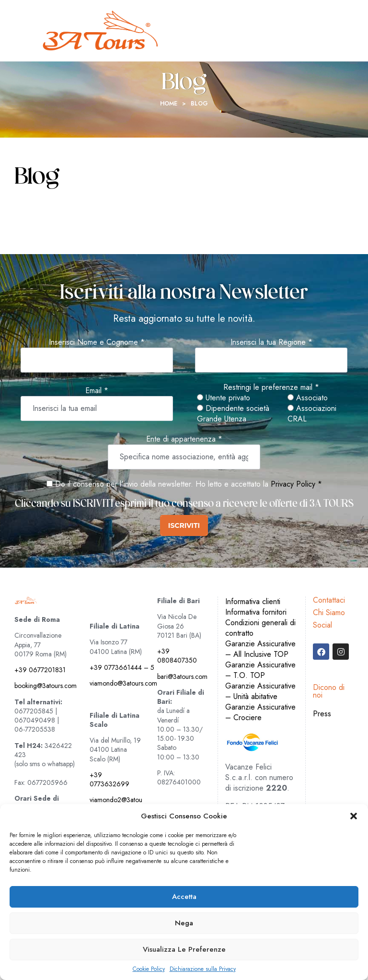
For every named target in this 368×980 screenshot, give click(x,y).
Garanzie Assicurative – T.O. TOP (260, 670)
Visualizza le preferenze (184, 949)
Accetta (184, 897)
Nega (184, 923)
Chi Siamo (329, 612)
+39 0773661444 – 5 (122, 667)
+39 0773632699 (109, 779)
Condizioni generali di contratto (260, 628)
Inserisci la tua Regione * (271, 342)
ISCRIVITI (184, 525)
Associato (308, 398)
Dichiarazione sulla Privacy (203, 969)
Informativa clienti (253, 601)
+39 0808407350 (177, 656)
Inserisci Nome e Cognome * (97, 342)
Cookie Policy (149, 969)
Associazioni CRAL (312, 414)
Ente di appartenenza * (184, 439)
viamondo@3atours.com (123, 683)
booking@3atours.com (46, 686)
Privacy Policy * (296, 484)
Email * (97, 391)
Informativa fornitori (256, 612)
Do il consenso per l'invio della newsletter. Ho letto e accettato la (157, 484)
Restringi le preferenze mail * (271, 387)
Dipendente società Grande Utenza (233, 414)
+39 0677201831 (40, 670)
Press (322, 714)
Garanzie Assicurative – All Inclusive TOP (260, 649)
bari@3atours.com (182, 677)
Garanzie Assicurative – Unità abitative (260, 691)
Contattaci (329, 600)
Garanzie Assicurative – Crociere (260, 712)
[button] (354, 816)
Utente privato (224, 398)
